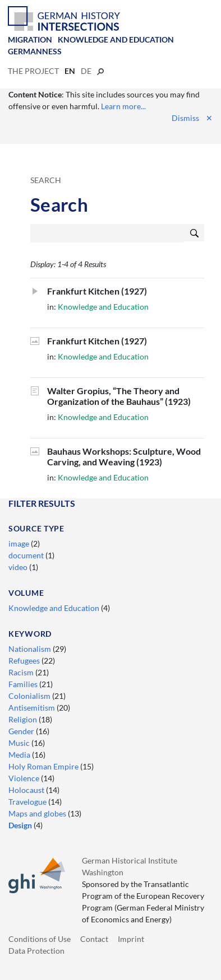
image (20, 543)
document (27, 555)
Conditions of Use (40, 939)
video (19, 567)
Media (20, 755)
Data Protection (36, 951)
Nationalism (31, 649)
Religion (24, 719)
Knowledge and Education (116, 39)
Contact (94, 939)
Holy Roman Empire (44, 766)
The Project (33, 71)
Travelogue (28, 802)
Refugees (25, 661)
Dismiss (192, 118)
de (86, 71)
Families (24, 684)
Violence (25, 778)
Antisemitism (33, 708)
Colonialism (30, 696)
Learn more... (123, 106)
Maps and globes (38, 813)
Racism (22, 672)
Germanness (35, 51)
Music (20, 743)
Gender (22, 731)
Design (21, 825)
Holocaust (27, 790)
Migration (30, 39)
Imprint (131, 939)
